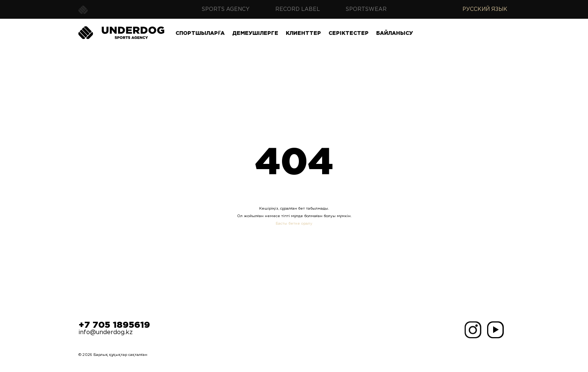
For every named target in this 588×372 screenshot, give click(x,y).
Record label (298, 9)
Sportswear (366, 9)
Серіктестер (349, 33)
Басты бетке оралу (294, 224)
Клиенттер (303, 33)
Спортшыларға (200, 33)
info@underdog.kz (106, 332)
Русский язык (485, 9)
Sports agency (226, 9)
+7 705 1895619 (114, 325)
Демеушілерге (255, 33)
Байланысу (394, 33)
